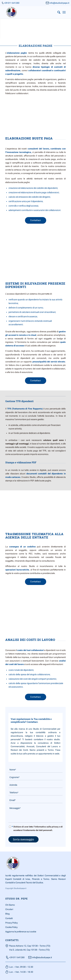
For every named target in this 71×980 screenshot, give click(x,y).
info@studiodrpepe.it (59, 3)
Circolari (9, 909)
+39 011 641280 (12, 3)
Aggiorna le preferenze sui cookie (21, 932)
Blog (7, 914)
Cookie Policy (11, 927)
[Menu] (64, 12)
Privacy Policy (12, 923)
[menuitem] (57, 12)
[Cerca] (57, 12)
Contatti (9, 918)
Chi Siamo (10, 905)
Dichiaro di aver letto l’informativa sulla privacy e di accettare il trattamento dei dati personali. (37, 828)
